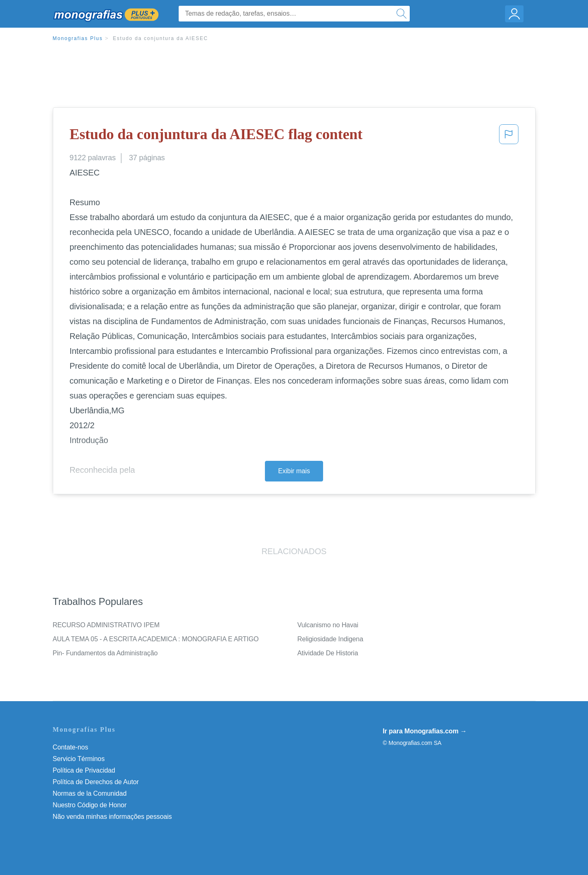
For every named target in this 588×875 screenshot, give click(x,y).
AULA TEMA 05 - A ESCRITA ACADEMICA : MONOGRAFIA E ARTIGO (156, 639)
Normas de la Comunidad (90, 793)
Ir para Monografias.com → (425, 731)
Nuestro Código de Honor (90, 805)
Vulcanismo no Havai (328, 625)
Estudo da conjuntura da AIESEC (160, 38)
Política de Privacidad (84, 770)
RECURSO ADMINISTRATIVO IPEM (106, 625)
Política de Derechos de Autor (96, 782)
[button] (509, 137)
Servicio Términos (79, 759)
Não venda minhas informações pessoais (112, 817)
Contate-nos (71, 747)
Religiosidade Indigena (331, 639)
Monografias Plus (78, 38)
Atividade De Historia (328, 653)
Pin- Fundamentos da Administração (105, 653)
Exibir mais (294, 471)
